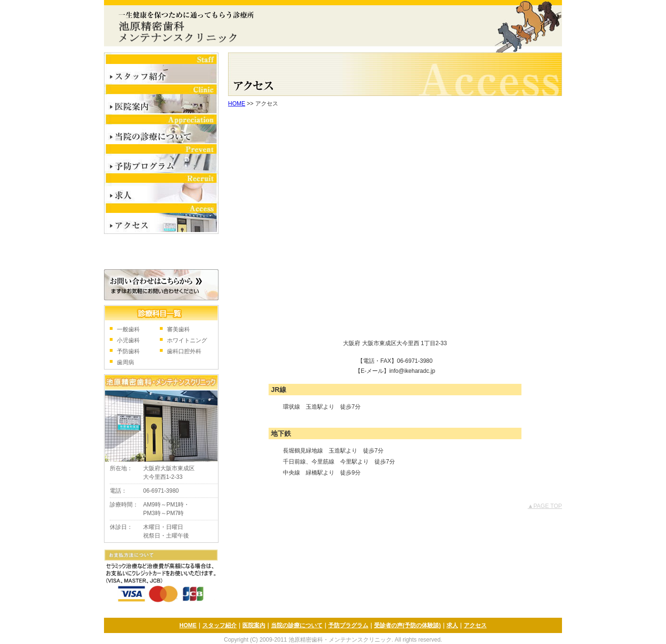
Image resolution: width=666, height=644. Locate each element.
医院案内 (161, 100)
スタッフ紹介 (161, 69)
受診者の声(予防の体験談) (407, 625)
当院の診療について (161, 129)
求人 (161, 189)
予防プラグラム (348, 625)
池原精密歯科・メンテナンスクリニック (183, 26)
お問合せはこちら (161, 285)
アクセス (161, 219)
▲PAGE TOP (545, 506)
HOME (237, 104)
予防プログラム (161, 159)
